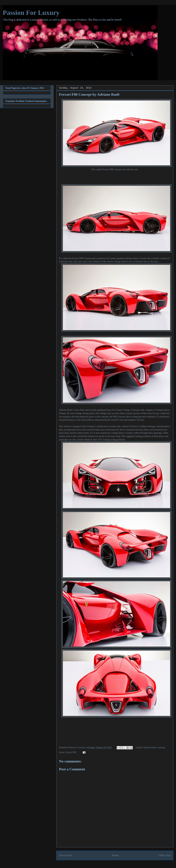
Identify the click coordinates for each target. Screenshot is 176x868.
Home (115, 855)
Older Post (165, 855)
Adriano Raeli (150, 747)
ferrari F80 (71, 752)
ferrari (62, 752)
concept (161, 747)
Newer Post (66, 855)
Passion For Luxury (31, 13)
